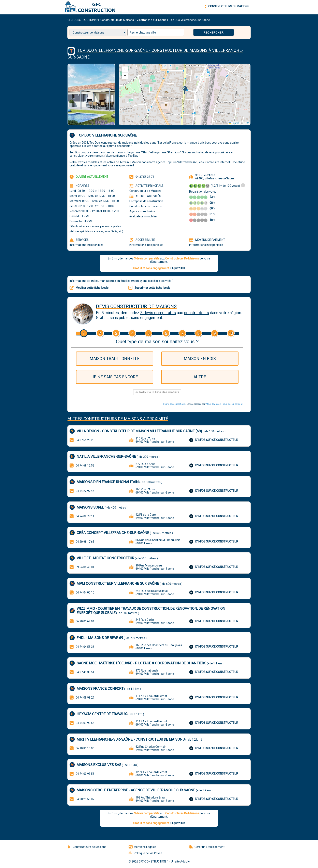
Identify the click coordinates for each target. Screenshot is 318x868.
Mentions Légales (142, 847)
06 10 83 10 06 (85, 748)
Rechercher (213, 33)
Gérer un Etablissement (207, 847)
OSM (246, 123)
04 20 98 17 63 (85, 542)
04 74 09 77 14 (85, 516)
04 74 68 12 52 (85, 465)
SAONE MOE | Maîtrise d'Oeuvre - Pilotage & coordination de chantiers (141, 663)
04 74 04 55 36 (85, 647)
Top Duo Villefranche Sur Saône (190, 20)
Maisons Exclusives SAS (99, 765)
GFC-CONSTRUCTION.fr (83, 20)
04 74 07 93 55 (85, 723)
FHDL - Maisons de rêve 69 (100, 638)
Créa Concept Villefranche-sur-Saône (113, 533)
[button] (185, 90)
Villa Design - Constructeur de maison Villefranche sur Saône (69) (139, 431)
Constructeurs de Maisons (117, 20)
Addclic (185, 861)
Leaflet (234, 123)
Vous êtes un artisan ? (233, 404)
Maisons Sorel (90, 507)
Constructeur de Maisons (145, 191)
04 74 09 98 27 (85, 698)
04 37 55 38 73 (145, 177)
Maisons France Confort (100, 688)
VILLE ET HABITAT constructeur (105, 558)
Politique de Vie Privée (145, 853)
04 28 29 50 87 (85, 799)
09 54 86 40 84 (85, 567)
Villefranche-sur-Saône (152, 20)
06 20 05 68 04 (85, 621)
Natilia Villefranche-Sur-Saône (106, 456)
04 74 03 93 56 (85, 774)
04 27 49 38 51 (85, 672)
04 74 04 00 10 (85, 592)
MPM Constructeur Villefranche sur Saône (118, 583)
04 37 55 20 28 (85, 440)
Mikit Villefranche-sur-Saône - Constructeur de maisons (131, 739)
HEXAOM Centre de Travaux (102, 714)
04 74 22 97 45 (85, 491)
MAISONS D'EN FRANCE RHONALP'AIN (108, 482)
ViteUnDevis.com (213, 404)
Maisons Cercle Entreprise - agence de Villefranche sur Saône (136, 790)
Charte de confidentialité (174, 404)
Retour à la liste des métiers (157, 392)
